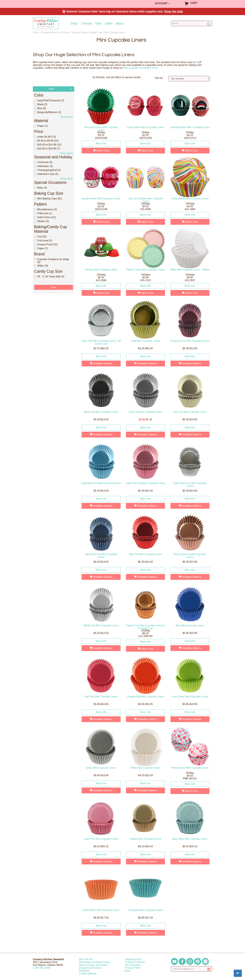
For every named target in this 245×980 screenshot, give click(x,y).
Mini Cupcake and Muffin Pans (141, 68)
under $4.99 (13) (45, 137)
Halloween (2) (43, 166)
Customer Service (135, 962)
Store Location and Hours (93, 965)
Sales (109, 23)
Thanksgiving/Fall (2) (47, 170)
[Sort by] (189, 79)
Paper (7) (41, 248)
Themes (86, 23)
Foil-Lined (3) (43, 241)
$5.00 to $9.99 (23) (46, 141)
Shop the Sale (174, 11)
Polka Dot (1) (43, 213)
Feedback (84, 971)
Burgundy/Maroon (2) (48, 112)
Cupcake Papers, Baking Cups (87, 32)
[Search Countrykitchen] (192, 23)
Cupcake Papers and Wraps (56, 32)
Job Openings (133, 965)
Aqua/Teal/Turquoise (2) (49, 100)
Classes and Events (90, 968)
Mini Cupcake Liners (115, 32)
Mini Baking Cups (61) (48, 199)
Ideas (120, 23)
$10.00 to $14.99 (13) (48, 145)
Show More (67, 117)
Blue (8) (40, 108)
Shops (36, 32)
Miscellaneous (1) (46, 209)
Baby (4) (40, 188)
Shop (74, 23)
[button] (238, 973)
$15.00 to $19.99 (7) (47, 149)
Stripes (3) (42, 221)
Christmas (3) (43, 162)
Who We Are (86, 959)
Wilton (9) (41, 266)
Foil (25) (40, 237)
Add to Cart (101, 151)
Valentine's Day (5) (46, 174)
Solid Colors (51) (45, 217)
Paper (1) (41, 126)
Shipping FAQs (133, 959)
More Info (101, 143)
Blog (127, 971)
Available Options (101, 363)
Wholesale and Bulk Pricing (94, 962)
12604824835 (42, 968)
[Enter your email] (192, 969)
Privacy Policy (133, 968)
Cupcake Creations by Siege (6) (52, 261)
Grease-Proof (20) (46, 244)
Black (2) (41, 104)
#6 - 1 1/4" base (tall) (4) (49, 277)
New (98, 23)
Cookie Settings (88, 973)
